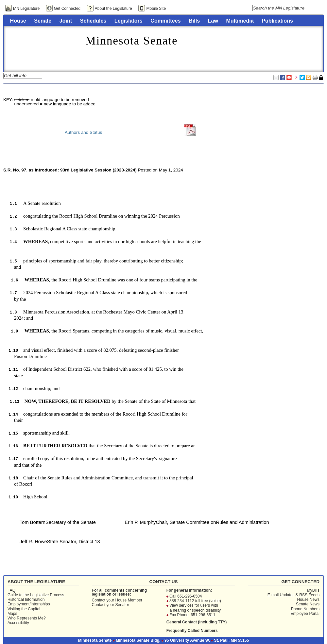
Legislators (129, 21)
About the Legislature (113, 9)
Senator (122, 605)
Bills (194, 21)
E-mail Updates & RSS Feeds (293, 595)
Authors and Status (83, 132)
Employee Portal (305, 614)
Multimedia (240, 21)
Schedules (93, 21)
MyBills (313, 590)
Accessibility (18, 623)
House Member (129, 600)
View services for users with (194, 605)
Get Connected (67, 9)
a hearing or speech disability (195, 610)
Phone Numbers (305, 609)
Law (213, 21)
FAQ (11, 590)
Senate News (308, 604)
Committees (165, 21)
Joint (66, 21)
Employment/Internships (29, 604)
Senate (43, 21)
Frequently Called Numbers (192, 631)
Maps (12, 614)
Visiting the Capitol (24, 609)
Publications (277, 21)
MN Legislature (26, 9)
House (18, 21)
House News (308, 599)
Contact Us (163, 582)
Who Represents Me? (27, 618)
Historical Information (26, 599)
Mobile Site (156, 9)
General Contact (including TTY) (197, 622)
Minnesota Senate (132, 41)
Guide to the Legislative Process (36, 595)
